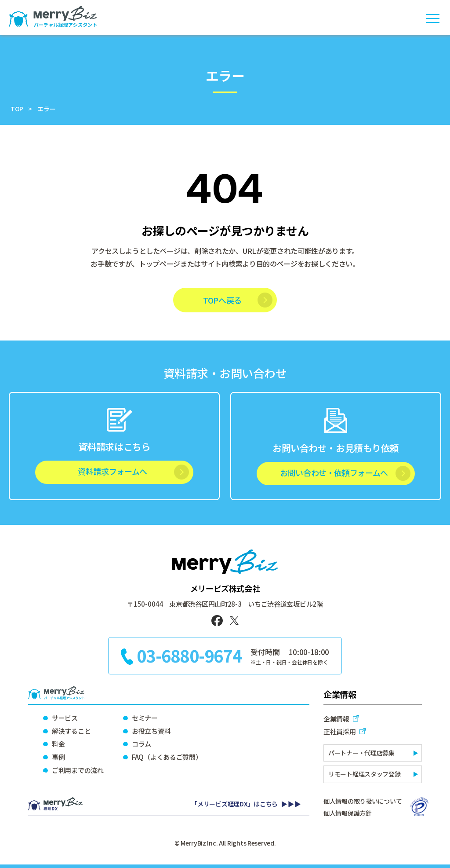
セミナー (145, 718)
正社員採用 (340, 731)
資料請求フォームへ (112, 471)
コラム (142, 744)
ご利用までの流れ (78, 770)
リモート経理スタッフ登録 (365, 774)
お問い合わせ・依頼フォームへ (334, 472)
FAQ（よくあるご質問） (167, 757)
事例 (58, 757)
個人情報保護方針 (348, 813)
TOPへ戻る (222, 300)
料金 (58, 744)
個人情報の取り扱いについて (363, 801)
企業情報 (336, 719)
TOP (17, 109)
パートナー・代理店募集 (361, 753)
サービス (65, 718)
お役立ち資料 (151, 731)
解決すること (71, 731)
